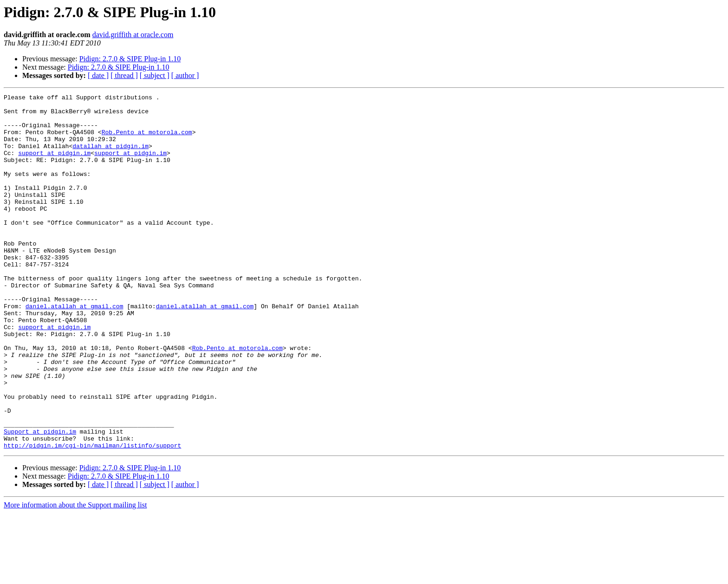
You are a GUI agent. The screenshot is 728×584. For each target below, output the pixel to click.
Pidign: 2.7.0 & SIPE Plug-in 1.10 (130, 59)
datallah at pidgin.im (110, 157)
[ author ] (185, 75)
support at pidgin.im (54, 165)
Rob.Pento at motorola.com (147, 140)
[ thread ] (124, 75)
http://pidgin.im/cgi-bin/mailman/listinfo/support (92, 516)
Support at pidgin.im (40, 500)
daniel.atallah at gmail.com (75, 349)
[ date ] (98, 75)
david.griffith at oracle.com (133, 35)
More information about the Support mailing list (75, 576)
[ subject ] (155, 75)
